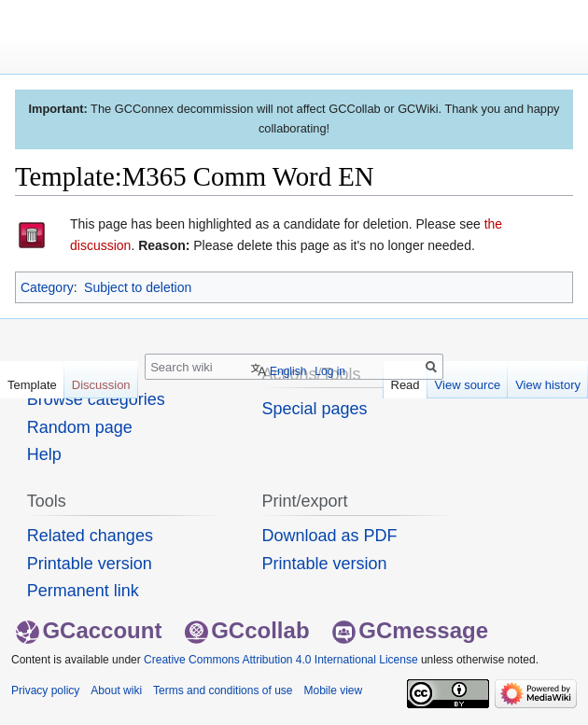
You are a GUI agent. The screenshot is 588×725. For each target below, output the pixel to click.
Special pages (314, 409)
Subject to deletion (138, 287)
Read (406, 385)
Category (47, 287)
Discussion (101, 385)
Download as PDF (329, 536)
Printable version (90, 564)
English (288, 371)
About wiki (116, 690)
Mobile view (333, 690)
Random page (80, 427)
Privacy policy (45, 690)
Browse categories (96, 399)
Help (44, 454)
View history (548, 385)
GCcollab (247, 630)
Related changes (90, 536)
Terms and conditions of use (223, 690)
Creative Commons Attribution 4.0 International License (281, 660)
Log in (330, 371)
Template (32, 385)
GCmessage (410, 630)
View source (468, 385)
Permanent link (83, 591)
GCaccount (89, 630)
